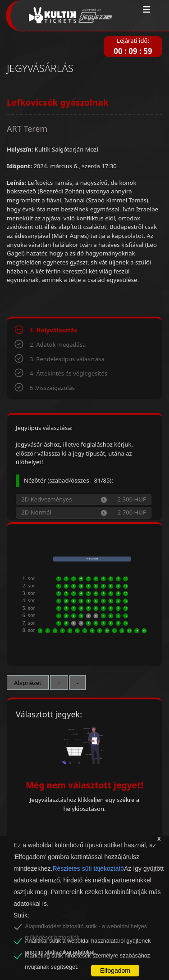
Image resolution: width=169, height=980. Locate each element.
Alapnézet (28, 683)
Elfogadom (115, 971)
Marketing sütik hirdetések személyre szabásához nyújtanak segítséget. (87, 957)
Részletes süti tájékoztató (88, 868)
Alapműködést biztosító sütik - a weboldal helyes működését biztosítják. (86, 928)
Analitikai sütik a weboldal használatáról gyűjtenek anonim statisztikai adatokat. (88, 942)
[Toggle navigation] (147, 10)
